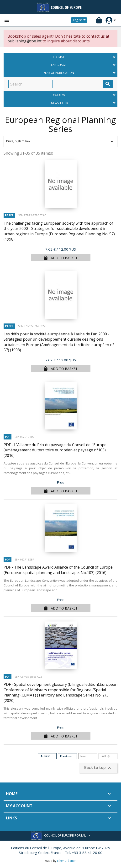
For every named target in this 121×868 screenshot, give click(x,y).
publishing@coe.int (24, 41)
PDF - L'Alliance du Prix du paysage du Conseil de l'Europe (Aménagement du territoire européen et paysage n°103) (55, 450)
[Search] (30, 84)
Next (83, 756)
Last (105, 756)
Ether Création (67, 861)
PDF (8, 437)
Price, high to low (60, 141)
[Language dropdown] (80, 20)
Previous (66, 756)
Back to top (98, 768)
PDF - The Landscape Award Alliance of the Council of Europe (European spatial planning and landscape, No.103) (58, 570)
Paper (9, 215)
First (45, 756)
